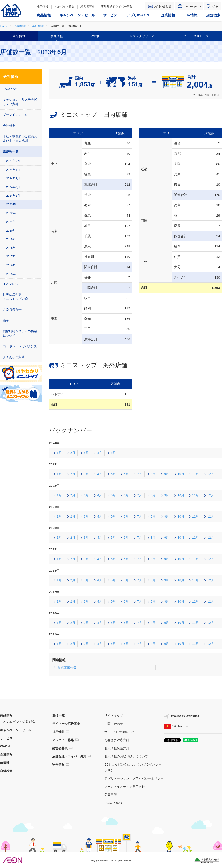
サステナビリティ (142, 36)
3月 (86, 453)
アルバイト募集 (64, 7)
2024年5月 (13, 161)
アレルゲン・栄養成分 (19, 722)
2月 (73, 453)
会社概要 (9, 126)
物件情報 (58, 764)
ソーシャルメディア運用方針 (125, 787)
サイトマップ (114, 715)
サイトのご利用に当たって (123, 732)
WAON (5, 746)
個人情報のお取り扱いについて (126, 756)
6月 (126, 474)
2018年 (11, 248)
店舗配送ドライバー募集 (117, 7)
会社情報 (57, 36)
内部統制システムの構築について (20, 333)
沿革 (6, 320)
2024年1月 (13, 196)
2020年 (11, 231)
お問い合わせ (163, 6)
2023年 (11, 204)
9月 (166, 474)
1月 (59, 453)
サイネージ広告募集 (66, 724)
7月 (140, 474)
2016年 (11, 265)
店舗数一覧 (11, 151)
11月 (196, 474)
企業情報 (19, 36)
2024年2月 (13, 187)
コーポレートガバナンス (20, 346)
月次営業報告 (67, 667)
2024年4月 (13, 170)
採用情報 (42, 7)
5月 (113, 453)
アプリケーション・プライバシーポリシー (134, 778)
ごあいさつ (11, 89)
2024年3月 (13, 178)
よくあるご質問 (14, 357)
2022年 (11, 213)
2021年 (11, 222)
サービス (6, 738)
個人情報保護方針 (117, 748)
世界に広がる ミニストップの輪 (15, 297)
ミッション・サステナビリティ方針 (20, 102)
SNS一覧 (58, 715)
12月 (211, 474)
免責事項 (111, 795)
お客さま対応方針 (117, 740)
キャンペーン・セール (16, 730)
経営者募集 (88, 7)
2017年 (11, 256)
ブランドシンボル (15, 115)
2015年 (11, 274)
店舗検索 (6, 771)
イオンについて (14, 284)
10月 (181, 474)
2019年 (11, 239)
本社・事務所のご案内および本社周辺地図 (20, 139)
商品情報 (6, 715)
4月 (100, 453)
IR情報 (94, 36)
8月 (153, 474)
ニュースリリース (196, 36)
